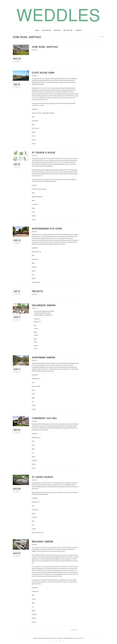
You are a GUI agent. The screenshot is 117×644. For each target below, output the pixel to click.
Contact (78, 30)
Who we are (68, 30)
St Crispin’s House (44, 153)
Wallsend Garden (43, 542)
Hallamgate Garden (44, 306)
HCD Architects (58, 162)
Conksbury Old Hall (44, 418)
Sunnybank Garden (44, 358)
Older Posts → (75, 630)
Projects (57, 30)
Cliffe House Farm (43, 73)
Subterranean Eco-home (47, 229)
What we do (46, 30)
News (37, 30)
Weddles (102, 37)
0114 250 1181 (80, 638)
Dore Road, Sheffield (45, 47)
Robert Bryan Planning (45, 88)
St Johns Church (42, 477)
